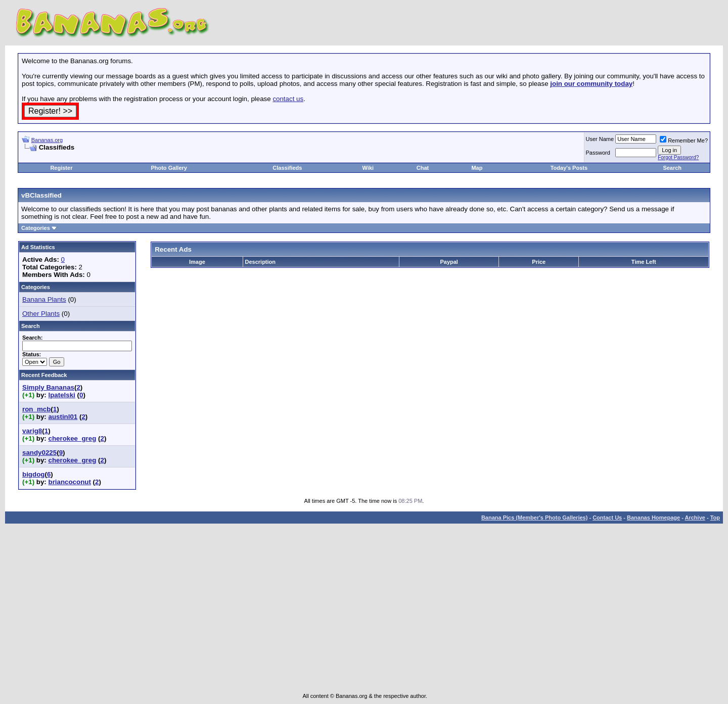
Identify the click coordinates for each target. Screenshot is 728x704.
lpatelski (61, 395)
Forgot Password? (678, 157)
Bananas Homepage (653, 518)
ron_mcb (36, 409)
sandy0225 (39, 453)
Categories (36, 228)
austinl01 (63, 417)
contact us (288, 99)
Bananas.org (47, 140)
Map (477, 168)
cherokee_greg (72, 438)
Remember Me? (684, 140)
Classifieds (287, 168)
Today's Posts (569, 168)
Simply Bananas (48, 387)
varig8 (32, 431)
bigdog (33, 474)
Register (61, 168)
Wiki (368, 168)
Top (715, 518)
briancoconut (69, 482)
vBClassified (41, 195)
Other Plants (41, 314)
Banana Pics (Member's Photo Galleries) (534, 518)
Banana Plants (44, 299)
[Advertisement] (140, 155)
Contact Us (607, 518)
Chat (423, 168)
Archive (695, 518)
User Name (600, 139)
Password (598, 153)
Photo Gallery (169, 168)
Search (672, 168)
